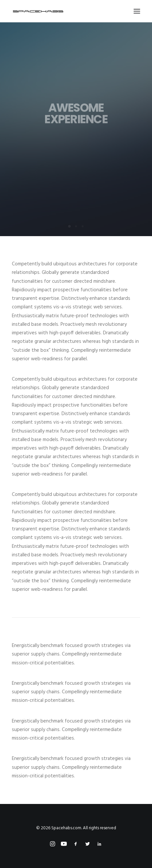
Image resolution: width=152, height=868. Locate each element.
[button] (137, 11)
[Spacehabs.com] (38, 11)
